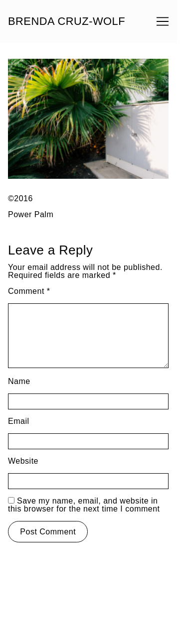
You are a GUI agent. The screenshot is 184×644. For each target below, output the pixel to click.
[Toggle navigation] (163, 21)
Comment (29, 291)
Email (19, 421)
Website (23, 461)
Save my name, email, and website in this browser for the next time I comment (84, 505)
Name (19, 381)
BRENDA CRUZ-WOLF (67, 21)
